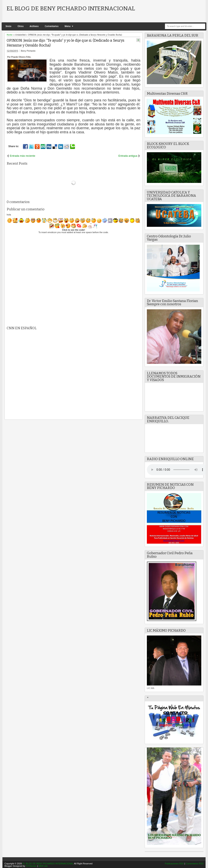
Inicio (9, 26)
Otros (21, 26)
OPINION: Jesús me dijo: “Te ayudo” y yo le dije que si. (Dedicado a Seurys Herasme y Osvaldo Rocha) (66, 43)
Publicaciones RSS (174, 864)
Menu (68, 26)
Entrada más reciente (22, 156)
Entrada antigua (128, 156)
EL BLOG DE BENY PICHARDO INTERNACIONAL (71, 8)
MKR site (43, 866)
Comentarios (52, 26)
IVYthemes (31, 866)
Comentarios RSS (195, 864)
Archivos (34, 26)
